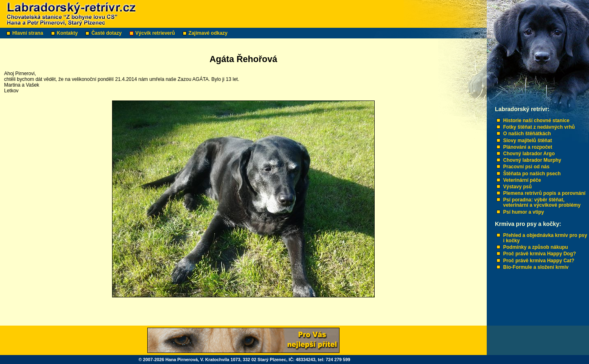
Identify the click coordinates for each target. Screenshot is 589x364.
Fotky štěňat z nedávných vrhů (539, 127)
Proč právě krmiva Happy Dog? (540, 254)
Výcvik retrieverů (156, 33)
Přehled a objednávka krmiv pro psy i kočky (545, 238)
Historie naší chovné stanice (536, 121)
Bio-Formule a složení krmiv (536, 267)
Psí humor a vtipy (524, 212)
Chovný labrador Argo (529, 154)
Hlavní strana (28, 33)
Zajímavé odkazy (209, 33)
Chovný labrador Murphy (532, 160)
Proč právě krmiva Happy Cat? (539, 261)
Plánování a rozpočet (528, 147)
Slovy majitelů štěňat (527, 141)
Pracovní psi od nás (526, 167)
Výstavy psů (517, 187)
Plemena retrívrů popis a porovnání (544, 193)
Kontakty (68, 33)
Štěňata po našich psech (532, 174)
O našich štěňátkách (527, 134)
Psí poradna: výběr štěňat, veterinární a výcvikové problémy (542, 202)
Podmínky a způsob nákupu (536, 247)
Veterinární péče (522, 180)
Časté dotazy (107, 33)
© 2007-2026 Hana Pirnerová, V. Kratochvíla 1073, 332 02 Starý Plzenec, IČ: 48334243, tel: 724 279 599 (245, 360)
